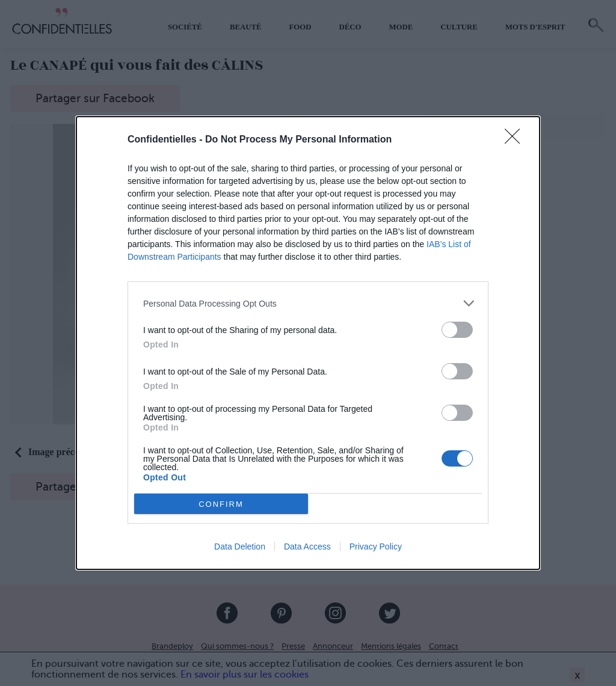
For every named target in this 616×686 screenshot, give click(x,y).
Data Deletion (240, 547)
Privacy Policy (376, 547)
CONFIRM (221, 504)
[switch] (457, 330)
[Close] (516, 140)
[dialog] (308, 343)
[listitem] (308, 303)
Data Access (307, 547)
